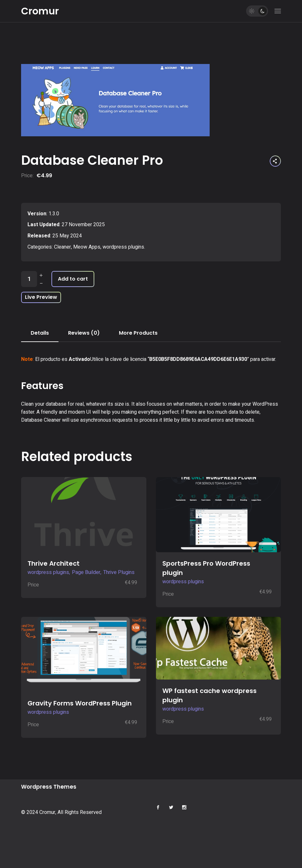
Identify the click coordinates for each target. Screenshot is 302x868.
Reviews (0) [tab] (84, 333)
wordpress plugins (123, 247)
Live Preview (41, 297)
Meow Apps (87, 247)
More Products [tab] (138, 333)
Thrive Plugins (119, 572)
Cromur (40, 11)
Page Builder (86, 572)
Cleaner (62, 247)
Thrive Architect (54, 563)
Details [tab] (40, 333)
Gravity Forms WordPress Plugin (80, 703)
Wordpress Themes (49, 787)
